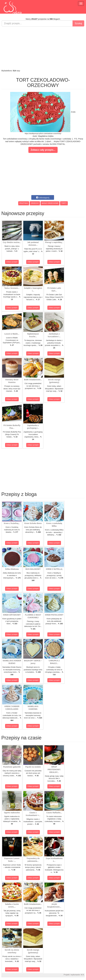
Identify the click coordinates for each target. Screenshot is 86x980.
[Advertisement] (43, 48)
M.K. (83, 975)
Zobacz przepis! (12, 262)
